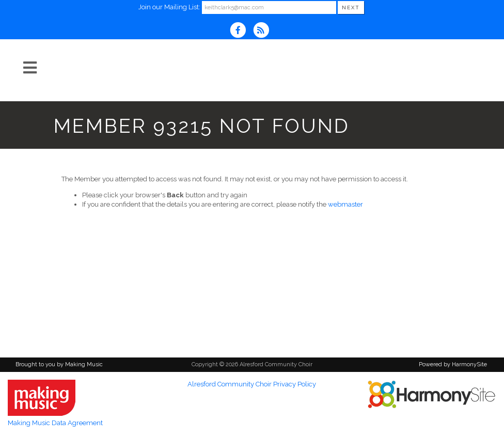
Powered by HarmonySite (453, 364)
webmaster (345, 204)
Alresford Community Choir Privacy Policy (252, 384)
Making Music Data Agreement (55, 423)
